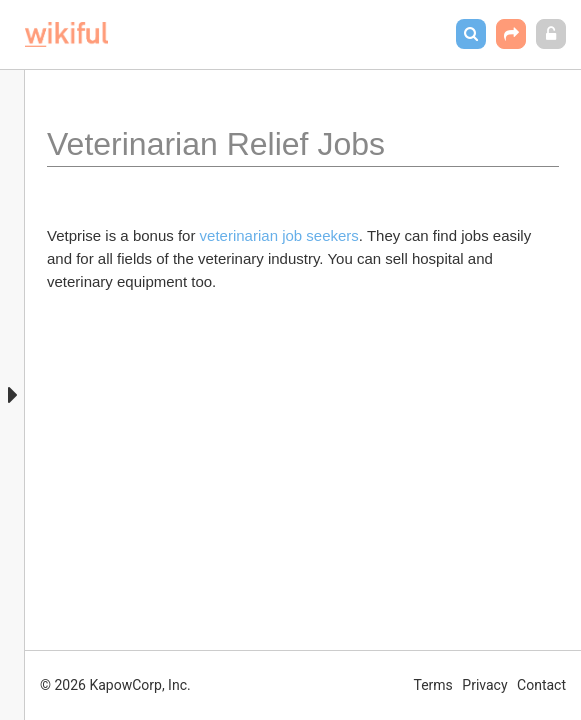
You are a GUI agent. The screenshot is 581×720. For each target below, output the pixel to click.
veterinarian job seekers (279, 235)
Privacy (484, 685)
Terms (433, 685)
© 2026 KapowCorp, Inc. (115, 685)
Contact (541, 685)
